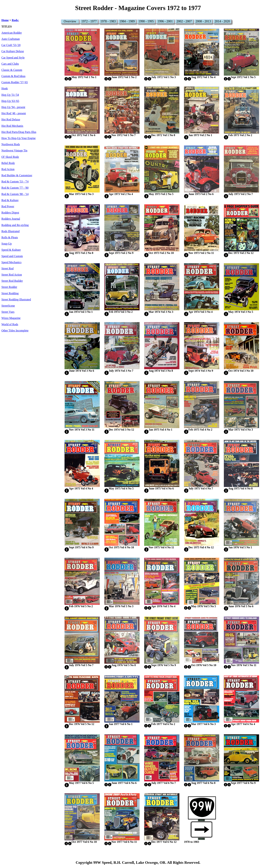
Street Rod (7, 269)
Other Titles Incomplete (15, 331)
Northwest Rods (11, 144)
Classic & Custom (12, 70)
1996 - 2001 (165, 21)
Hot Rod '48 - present (14, 113)
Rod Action (8, 169)
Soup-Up (7, 244)
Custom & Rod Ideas (13, 76)
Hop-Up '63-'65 (10, 101)
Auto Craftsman (11, 39)
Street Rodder (9, 287)
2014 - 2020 (222, 21)
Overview (70, 21)
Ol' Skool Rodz (10, 157)
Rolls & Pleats (10, 237)
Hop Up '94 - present (13, 107)
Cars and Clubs (10, 64)
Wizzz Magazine (11, 318)
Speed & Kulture (11, 250)
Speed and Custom (12, 256)
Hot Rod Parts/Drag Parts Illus (19, 132)
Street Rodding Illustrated (16, 300)
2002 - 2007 (184, 21)
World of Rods (10, 324)
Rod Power (8, 206)
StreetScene (8, 306)
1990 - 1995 (146, 21)
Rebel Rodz (8, 163)
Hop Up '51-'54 (10, 95)
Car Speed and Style (13, 58)
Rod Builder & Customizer (17, 175)
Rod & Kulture (10, 200)
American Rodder (12, 33)
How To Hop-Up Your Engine (19, 138)
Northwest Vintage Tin (14, 151)
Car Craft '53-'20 (11, 45)
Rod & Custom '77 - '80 (15, 188)
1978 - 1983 (108, 21)
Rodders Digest (10, 213)
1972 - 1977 (89, 21)
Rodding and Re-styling (15, 225)
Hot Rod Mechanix (12, 126)
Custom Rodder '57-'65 (15, 82)
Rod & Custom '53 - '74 (15, 182)
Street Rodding (10, 293)
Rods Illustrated (10, 231)
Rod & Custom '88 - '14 (15, 194)
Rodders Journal (11, 219)
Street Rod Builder (12, 281)
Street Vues (8, 312)
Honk (5, 89)
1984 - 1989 (127, 21)
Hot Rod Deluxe (11, 120)
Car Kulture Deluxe (13, 51)
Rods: (15, 20)
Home (5, 20)
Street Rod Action (12, 275)
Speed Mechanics (11, 262)
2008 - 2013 (203, 21)
